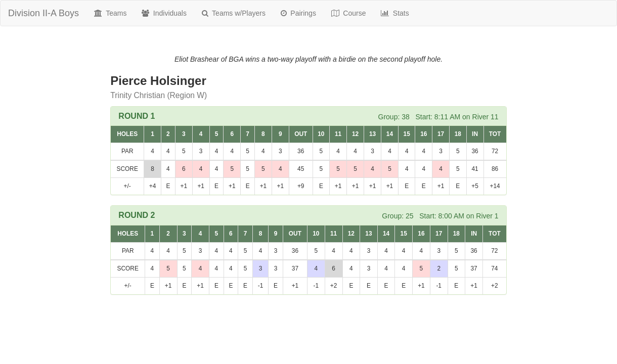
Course (349, 13)
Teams (110, 13)
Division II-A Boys (43, 13)
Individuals (164, 13)
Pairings (298, 13)
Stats (395, 13)
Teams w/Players (234, 13)
